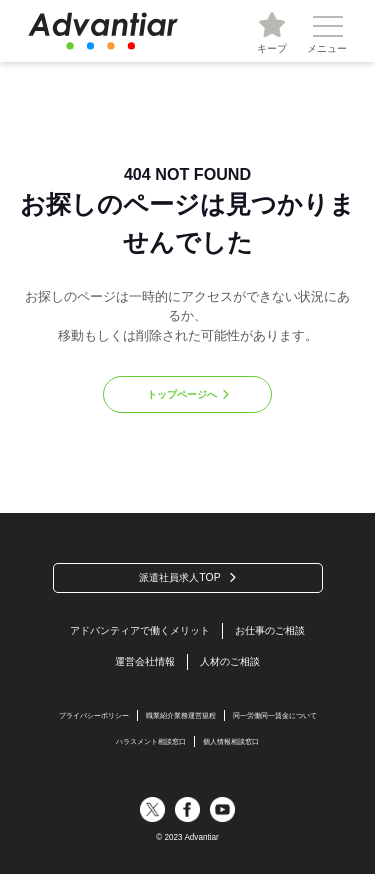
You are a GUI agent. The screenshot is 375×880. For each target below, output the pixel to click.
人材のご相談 (233, 665)
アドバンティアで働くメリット (137, 633)
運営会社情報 (142, 665)
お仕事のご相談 (277, 633)
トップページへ (181, 395)
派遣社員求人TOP (180, 579)
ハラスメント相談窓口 (147, 746)
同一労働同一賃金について (285, 719)
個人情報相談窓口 (236, 746)
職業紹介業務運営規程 (180, 719)
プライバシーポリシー (83, 719)
